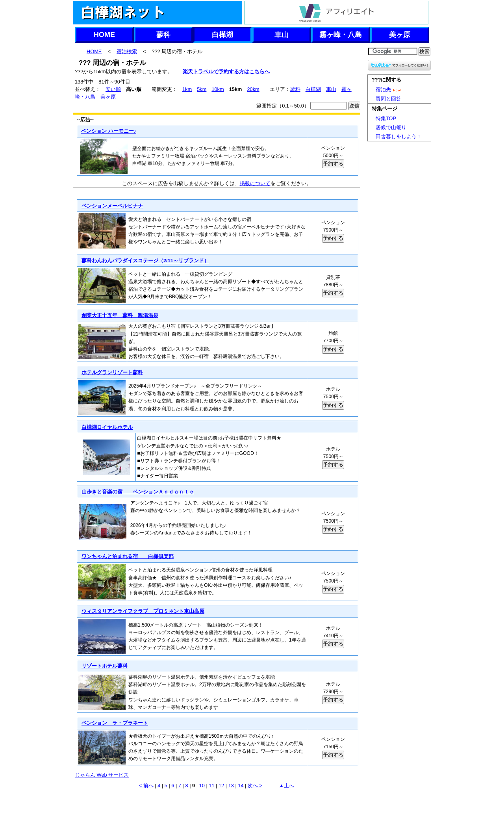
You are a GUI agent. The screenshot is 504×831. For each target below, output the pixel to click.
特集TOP (386, 118)
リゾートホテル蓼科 (104, 666)
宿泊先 (389, 90)
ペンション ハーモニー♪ (109, 131)
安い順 (113, 89)
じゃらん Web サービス (102, 775)
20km (253, 89)
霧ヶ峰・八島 (341, 35)
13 (231, 786)
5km (202, 89)
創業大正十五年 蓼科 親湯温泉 (120, 315)
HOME (104, 35)
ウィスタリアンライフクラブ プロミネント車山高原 (143, 611)
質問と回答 (388, 99)
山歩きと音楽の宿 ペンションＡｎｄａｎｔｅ (138, 492)
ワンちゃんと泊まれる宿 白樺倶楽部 (127, 556)
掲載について (255, 183)
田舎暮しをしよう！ (399, 136)
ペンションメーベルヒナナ (112, 206)
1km (187, 89)
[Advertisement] (217, 809)
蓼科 (163, 35)
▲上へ (287, 786)
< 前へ (146, 786)
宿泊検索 (127, 51)
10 (202, 786)
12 (221, 786)
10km (218, 89)
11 (211, 786)
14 (241, 786)
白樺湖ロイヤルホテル (107, 427)
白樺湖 (222, 35)
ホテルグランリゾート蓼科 (112, 372)
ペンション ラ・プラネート (115, 723)
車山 (282, 35)
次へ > (255, 786)
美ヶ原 (400, 35)
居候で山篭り (391, 127)
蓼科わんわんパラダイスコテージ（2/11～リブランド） (145, 261)
